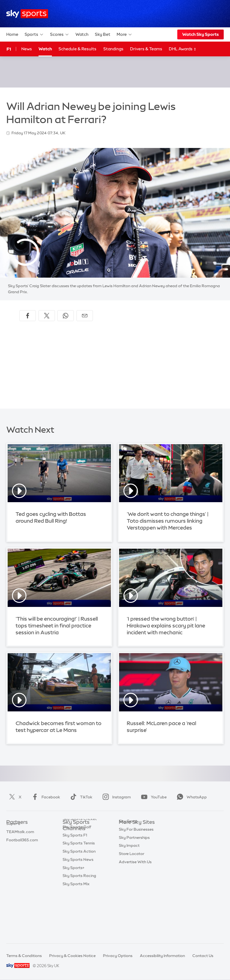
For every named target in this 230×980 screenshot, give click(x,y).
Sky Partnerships (134, 871)
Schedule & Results (77, 49)
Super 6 (13, 839)
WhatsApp (191, 797)
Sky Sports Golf (77, 874)
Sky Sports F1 (75, 882)
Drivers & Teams (146, 49)
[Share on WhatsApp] (66, 316)
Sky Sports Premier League (80, 847)
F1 (9, 49)
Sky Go (125, 847)
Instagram (116, 797)
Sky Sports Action (79, 898)
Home (12, 34)
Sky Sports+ (73, 915)
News (27, 49)
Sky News (128, 839)
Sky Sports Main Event (83, 837)
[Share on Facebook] (28, 316)
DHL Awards (183, 49)
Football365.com (22, 855)
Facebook (45, 797)
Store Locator (132, 888)
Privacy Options (118, 956)
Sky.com (127, 831)
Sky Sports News (78, 907)
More (124, 34)
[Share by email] (85, 316)
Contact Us (203, 956)
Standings (113, 49)
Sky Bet (103, 34)
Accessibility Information (162, 956)
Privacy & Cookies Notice (72, 956)
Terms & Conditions (24, 956)
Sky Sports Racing (79, 923)
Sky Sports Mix (76, 931)
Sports (34, 34)
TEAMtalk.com (20, 847)
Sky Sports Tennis (79, 890)
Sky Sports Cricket (80, 866)
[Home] (27, 14)
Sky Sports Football (81, 858)
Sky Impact (129, 879)
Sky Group (128, 855)
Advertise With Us (135, 896)
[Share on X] (47, 316)
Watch (82, 34)
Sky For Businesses (136, 863)
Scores (60, 34)
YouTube (153, 797)
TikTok (80, 797)
